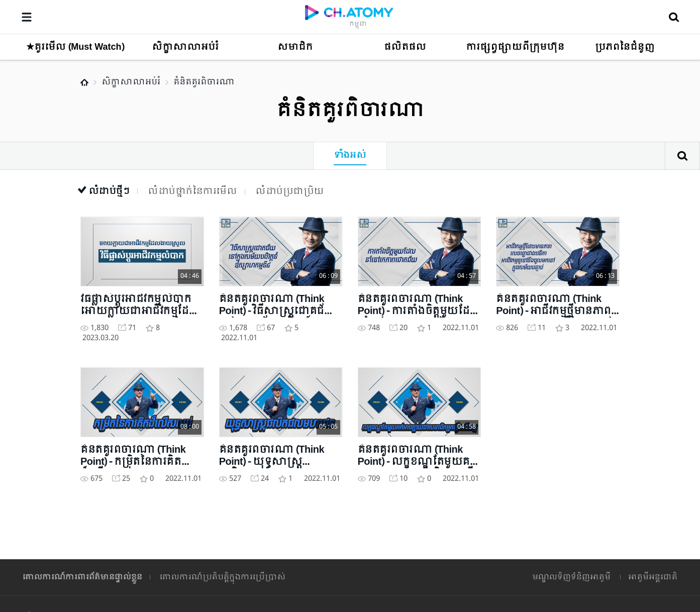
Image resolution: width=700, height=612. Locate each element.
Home (84, 82)
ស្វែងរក (682, 156)
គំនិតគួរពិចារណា (204, 82)
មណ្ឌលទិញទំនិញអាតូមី (571, 577)
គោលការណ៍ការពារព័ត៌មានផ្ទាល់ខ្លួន (82, 577)
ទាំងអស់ (350, 156)
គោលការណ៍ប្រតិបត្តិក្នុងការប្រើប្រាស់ (223, 577)
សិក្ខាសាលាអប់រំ (131, 82)
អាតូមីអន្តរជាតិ (653, 577)
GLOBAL (651, 515)
